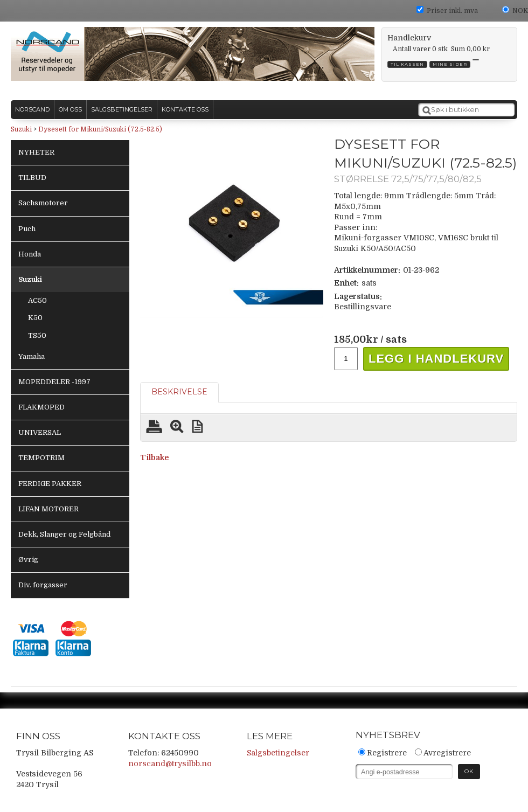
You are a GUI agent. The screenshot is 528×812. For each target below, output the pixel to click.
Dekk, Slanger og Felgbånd (64, 534)
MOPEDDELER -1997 (54, 382)
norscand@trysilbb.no (170, 764)
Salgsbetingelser (278, 753)
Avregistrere (447, 753)
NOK (520, 11)
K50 (35, 318)
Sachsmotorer (43, 203)
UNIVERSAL (40, 432)
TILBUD (32, 178)
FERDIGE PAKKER (50, 484)
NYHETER (36, 152)
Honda (30, 254)
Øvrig (28, 560)
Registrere (387, 753)
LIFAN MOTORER (48, 509)
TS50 (37, 335)
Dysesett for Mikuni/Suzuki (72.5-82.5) (100, 129)
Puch (27, 229)
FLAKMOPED (41, 407)
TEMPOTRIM (41, 458)
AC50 (37, 300)
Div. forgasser (43, 585)
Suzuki (21, 129)
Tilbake (154, 457)
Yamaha (32, 356)
